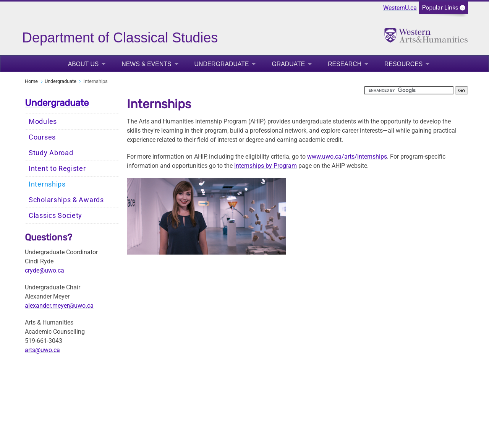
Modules (43, 122)
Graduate (288, 64)
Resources (403, 64)
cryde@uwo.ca (45, 270)
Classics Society (55, 216)
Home (31, 81)
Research (345, 64)
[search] (409, 90)
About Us (83, 64)
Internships (47, 184)
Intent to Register (57, 169)
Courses (42, 137)
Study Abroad (51, 153)
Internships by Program (266, 166)
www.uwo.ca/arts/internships (347, 157)
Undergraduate (222, 64)
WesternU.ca (400, 8)
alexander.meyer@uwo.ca (59, 306)
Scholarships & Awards (66, 200)
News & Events (146, 64)
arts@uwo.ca (42, 350)
